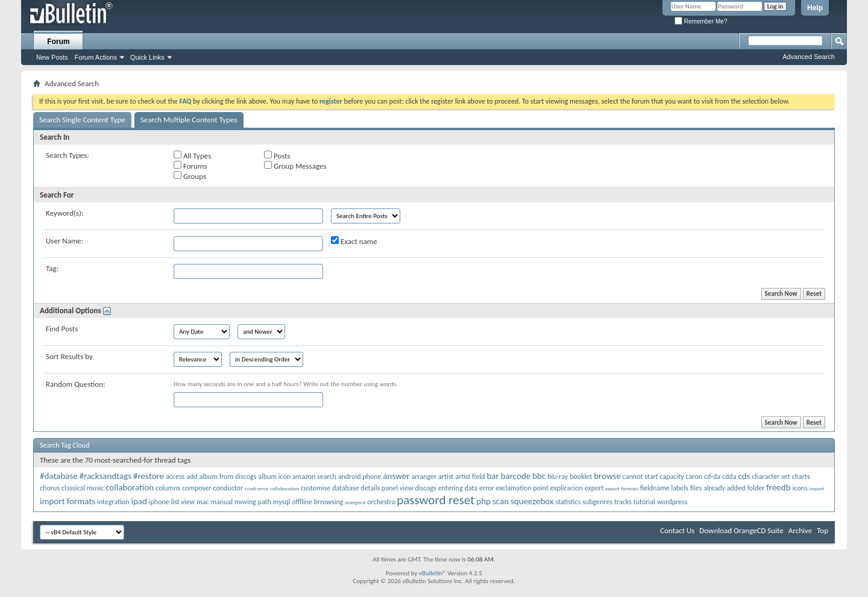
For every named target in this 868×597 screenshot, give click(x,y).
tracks (623, 502)
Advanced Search (809, 57)
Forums (190, 166)
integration (113, 502)
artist (446, 477)
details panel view (387, 488)
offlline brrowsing (317, 502)
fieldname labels (664, 488)
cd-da (712, 477)
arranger (424, 477)
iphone (159, 502)
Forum (58, 42)
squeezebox (532, 501)
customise (316, 488)
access (175, 477)
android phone (360, 477)
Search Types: (68, 155)
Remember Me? (701, 21)
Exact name (354, 241)
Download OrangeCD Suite (741, 530)
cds (744, 476)
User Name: (64, 241)
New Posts (52, 57)
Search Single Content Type (82, 120)
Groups (190, 176)
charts (801, 477)
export (594, 488)
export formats (621, 488)
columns (168, 488)
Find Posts (62, 329)
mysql (281, 502)
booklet (581, 477)
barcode (516, 476)
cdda (729, 477)
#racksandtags (105, 476)
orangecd (355, 502)
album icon (274, 477)
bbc (539, 476)
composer (197, 488)
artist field (470, 477)
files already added (718, 488)
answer (396, 476)
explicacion (567, 488)
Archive (800, 530)
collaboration (130, 487)
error (487, 488)
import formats (68, 501)
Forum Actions (96, 57)
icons (800, 488)
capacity (672, 477)
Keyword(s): (65, 213)
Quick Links (147, 57)
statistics (568, 502)
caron (694, 477)
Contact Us (677, 530)
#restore (149, 476)
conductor (228, 488)
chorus (50, 488)
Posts (277, 155)
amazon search (314, 477)
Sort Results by (69, 356)
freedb (778, 487)
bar (492, 476)
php (483, 501)
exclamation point (522, 488)
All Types (192, 155)
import (817, 488)
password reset (436, 500)
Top (822, 530)
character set (771, 477)
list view (183, 502)
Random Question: (76, 384)
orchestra (381, 502)
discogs (426, 488)
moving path (253, 502)
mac (203, 502)
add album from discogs (221, 477)
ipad (139, 501)
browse (607, 476)
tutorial (644, 502)
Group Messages (295, 166)
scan (501, 501)
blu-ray (558, 477)
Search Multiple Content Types (189, 120)
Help (815, 8)
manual (222, 502)
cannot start (640, 477)
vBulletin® (432, 573)
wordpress (672, 502)
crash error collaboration (272, 488)
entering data (458, 488)
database (345, 488)
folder (756, 488)
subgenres (597, 502)
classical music (83, 488)
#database (59, 476)
